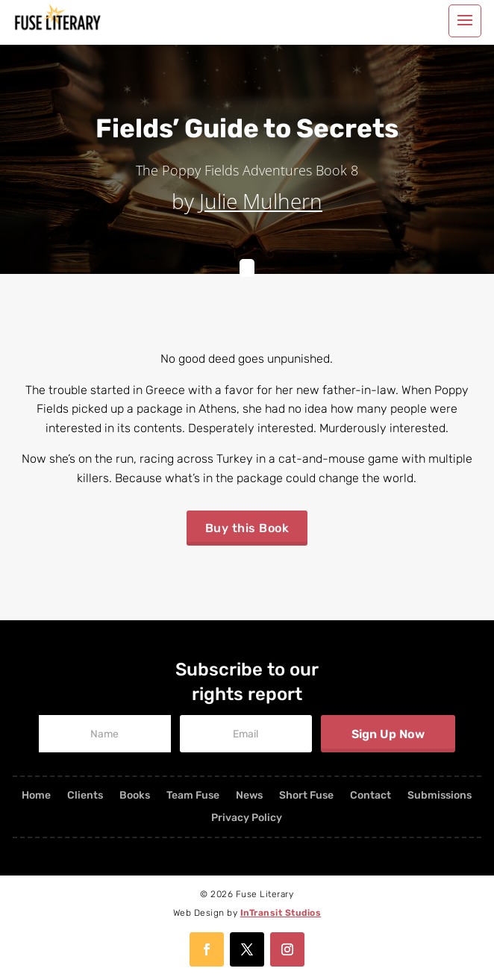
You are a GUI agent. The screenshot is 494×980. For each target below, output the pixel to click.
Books (135, 796)
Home (36, 796)
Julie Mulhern (261, 201)
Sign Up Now (388, 734)
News (249, 796)
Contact (370, 796)
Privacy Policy (247, 818)
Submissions (440, 796)
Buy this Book (247, 528)
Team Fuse (193, 796)
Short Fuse (306, 796)
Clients (85, 796)
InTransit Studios (281, 913)
